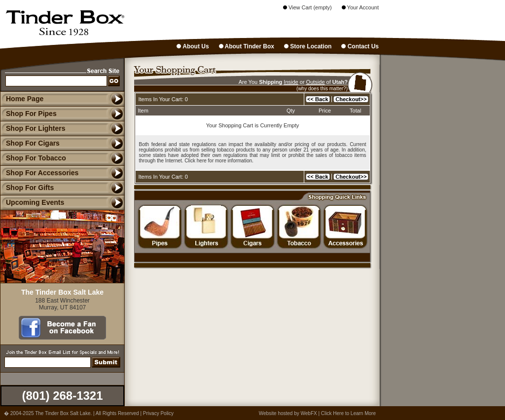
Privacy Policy (158, 413)
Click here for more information (218, 161)
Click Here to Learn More (348, 413)
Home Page (25, 99)
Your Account (360, 7)
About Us (193, 46)
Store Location (308, 46)
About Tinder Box (247, 46)
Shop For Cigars (30, 143)
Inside (291, 82)
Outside (316, 82)
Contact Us (360, 46)
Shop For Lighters (33, 128)
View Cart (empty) (307, 7)
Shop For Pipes (28, 114)
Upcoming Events (32, 202)
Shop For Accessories (39, 173)
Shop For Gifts (27, 188)
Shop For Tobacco (33, 158)
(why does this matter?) (322, 89)
